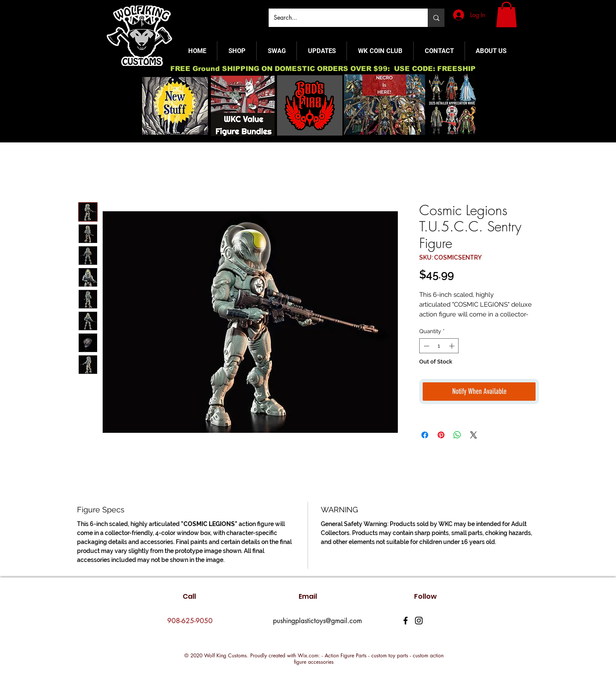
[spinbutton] (439, 346)
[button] (506, 15)
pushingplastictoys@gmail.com (317, 621)
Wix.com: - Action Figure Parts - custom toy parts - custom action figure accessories (369, 659)
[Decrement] (426, 346)
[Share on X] (474, 435)
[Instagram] (419, 621)
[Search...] (342, 18)
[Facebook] (406, 621)
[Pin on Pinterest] (441, 435)
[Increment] (453, 346)
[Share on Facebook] (425, 435)
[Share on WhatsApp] (457, 435)
